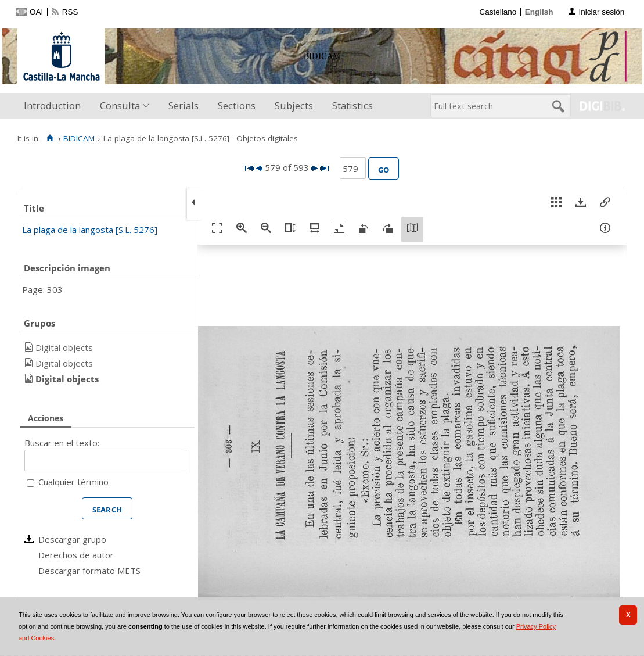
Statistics (352, 105)
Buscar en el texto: (62, 443)
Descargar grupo (72, 539)
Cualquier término (73, 482)
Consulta (120, 105)
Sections (237, 105)
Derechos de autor (76, 555)
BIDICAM (79, 138)
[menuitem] (55, 106)
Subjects (294, 105)
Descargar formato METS (89, 571)
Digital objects (64, 347)
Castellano (498, 12)
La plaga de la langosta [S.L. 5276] (90, 230)
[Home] (50, 138)
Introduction (52, 105)
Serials (184, 105)
